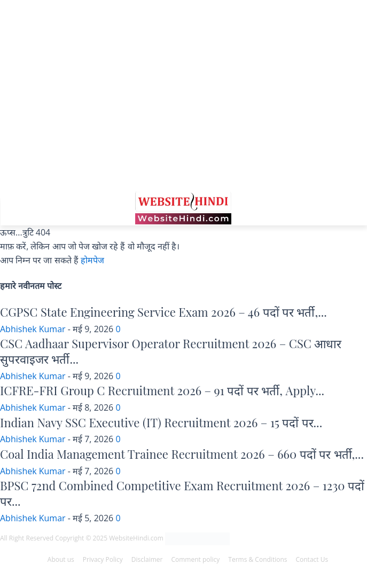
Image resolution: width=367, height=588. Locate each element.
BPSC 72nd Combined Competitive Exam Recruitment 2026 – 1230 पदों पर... (182, 493)
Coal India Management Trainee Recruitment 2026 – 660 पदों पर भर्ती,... (182, 454)
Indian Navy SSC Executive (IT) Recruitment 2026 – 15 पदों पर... (161, 422)
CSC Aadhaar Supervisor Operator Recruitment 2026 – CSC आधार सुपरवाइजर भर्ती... (171, 351)
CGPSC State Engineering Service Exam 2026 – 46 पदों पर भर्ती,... (163, 312)
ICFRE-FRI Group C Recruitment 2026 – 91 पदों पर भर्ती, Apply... (162, 390)
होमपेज (92, 260)
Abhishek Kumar (33, 329)
